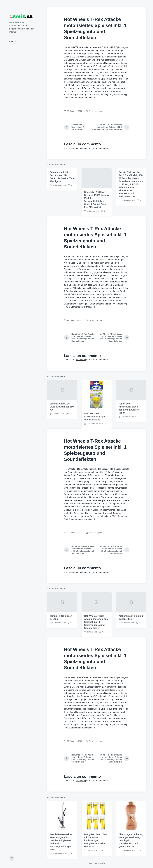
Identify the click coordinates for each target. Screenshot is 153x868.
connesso (80, 148)
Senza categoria (96, 111)
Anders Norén (100, 863)
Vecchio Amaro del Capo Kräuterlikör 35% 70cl (62, 484)
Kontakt (13, 42)
